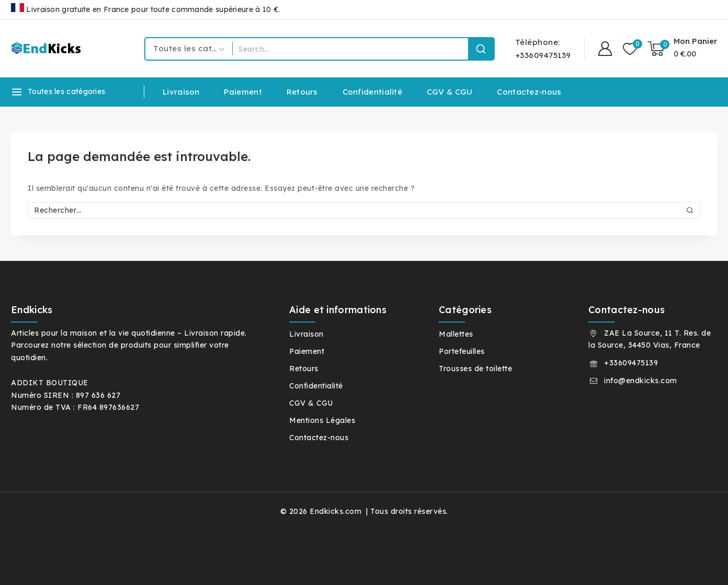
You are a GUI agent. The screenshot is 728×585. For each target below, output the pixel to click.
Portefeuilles (462, 351)
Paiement (243, 92)
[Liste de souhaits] (630, 49)
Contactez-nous (529, 92)
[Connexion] (605, 49)
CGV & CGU (450, 92)
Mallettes (456, 334)
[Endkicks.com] (48, 48)
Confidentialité (373, 92)
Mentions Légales (322, 420)
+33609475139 (631, 363)
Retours (302, 92)
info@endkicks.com (641, 381)
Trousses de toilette (475, 369)
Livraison (181, 92)
